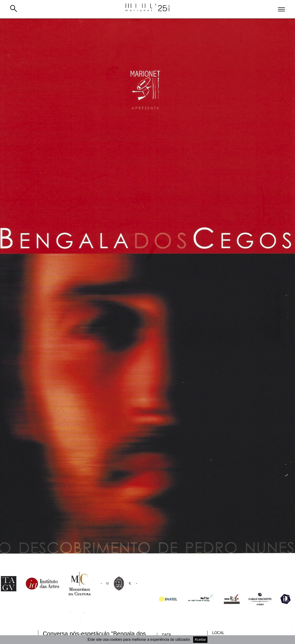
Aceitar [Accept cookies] (200, 640)
